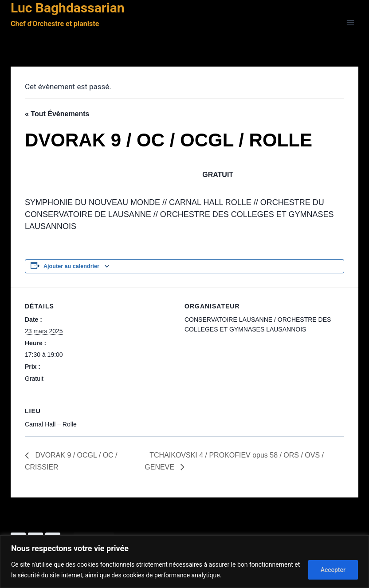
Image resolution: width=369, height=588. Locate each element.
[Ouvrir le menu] (350, 23)
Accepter (333, 570)
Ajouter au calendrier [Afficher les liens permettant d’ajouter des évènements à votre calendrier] (71, 266)
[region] (184, 562)
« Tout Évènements (57, 114)
